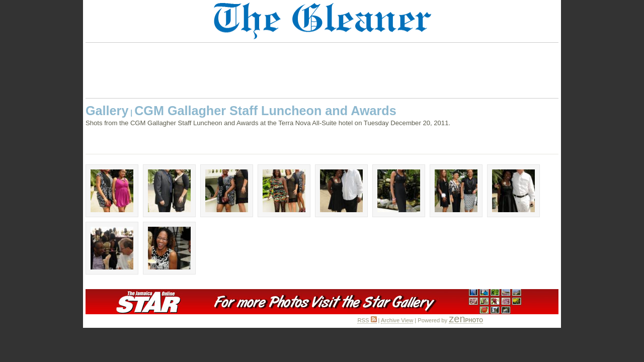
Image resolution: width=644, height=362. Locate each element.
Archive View (397, 320)
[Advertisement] (322, 70)
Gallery (107, 111)
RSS (367, 320)
